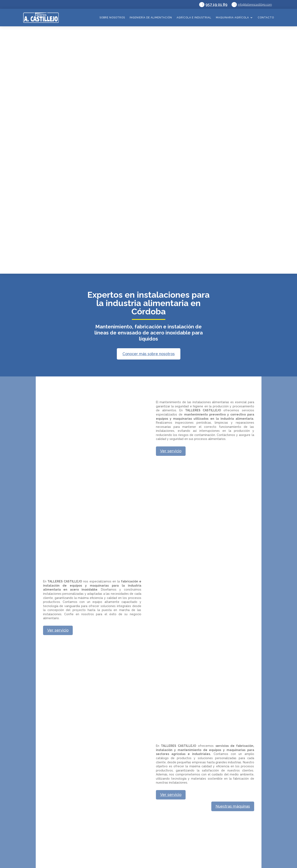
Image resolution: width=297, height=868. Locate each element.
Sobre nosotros (112, 18)
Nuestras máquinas (233, 806)
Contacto (266, 18)
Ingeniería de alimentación (151, 18)
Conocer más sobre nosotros (149, 354)
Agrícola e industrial (194, 18)
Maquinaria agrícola (232, 18)
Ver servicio (171, 451)
